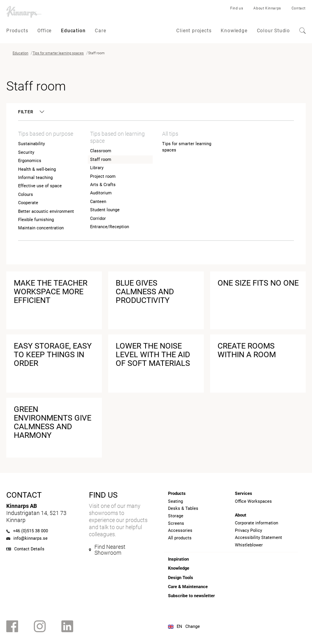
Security (26, 152)
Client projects (194, 31)
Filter (31, 112)
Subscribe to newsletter (191, 596)
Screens (176, 523)
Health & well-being (37, 169)
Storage (176, 516)
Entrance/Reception (110, 227)
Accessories (180, 531)
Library (97, 168)
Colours (26, 195)
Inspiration (178, 559)
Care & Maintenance (188, 587)
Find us (237, 8)
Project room (103, 176)
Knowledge (234, 31)
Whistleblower (249, 545)
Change (193, 626)
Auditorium (101, 193)
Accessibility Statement (258, 538)
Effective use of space (40, 186)
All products (180, 538)
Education (73, 31)
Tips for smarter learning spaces (58, 53)
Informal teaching (35, 178)
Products (17, 31)
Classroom (101, 151)
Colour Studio (273, 31)
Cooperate (28, 203)
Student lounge (105, 210)
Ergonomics (30, 161)
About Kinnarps (267, 8)
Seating (175, 501)
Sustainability (31, 144)
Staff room (101, 160)
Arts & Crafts (103, 185)
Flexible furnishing (36, 220)
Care (100, 31)
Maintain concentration (41, 228)
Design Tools (181, 578)
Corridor (98, 219)
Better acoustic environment (46, 211)
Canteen (98, 202)
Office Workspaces (253, 501)
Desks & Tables (183, 508)
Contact (299, 8)
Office (44, 31)
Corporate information (257, 523)
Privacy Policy (248, 531)
